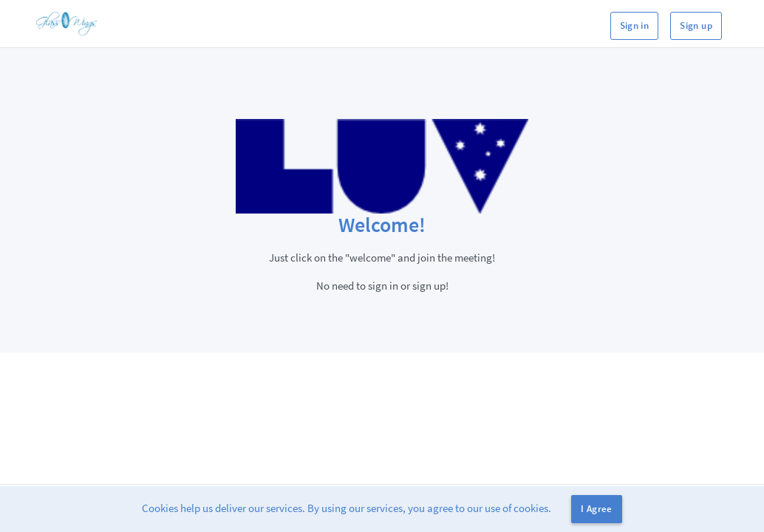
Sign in (635, 25)
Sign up (696, 25)
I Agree (597, 509)
